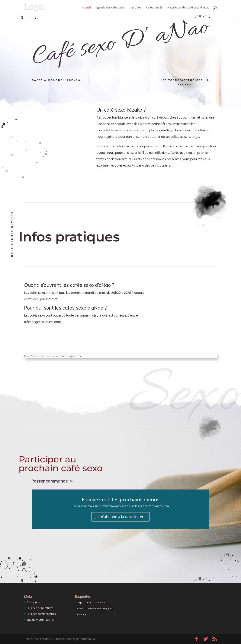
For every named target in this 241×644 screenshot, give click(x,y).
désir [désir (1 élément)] (89, 603)
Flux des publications (40, 608)
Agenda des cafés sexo (110, 8)
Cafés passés (154, 8)
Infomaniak (89, 639)
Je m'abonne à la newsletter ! (120, 517)
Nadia (57, 639)
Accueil (86, 8)
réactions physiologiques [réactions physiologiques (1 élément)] (100, 609)
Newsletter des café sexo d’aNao (188, 8)
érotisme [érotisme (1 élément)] (81, 615)
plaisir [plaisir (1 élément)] (80, 609)
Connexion (33, 602)
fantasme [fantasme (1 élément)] (100, 603)
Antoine (45, 639)
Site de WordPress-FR (40, 620)
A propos (135, 8)
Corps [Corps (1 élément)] (80, 603)
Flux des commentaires (41, 614)
